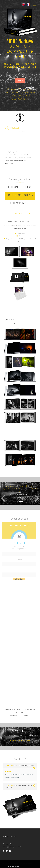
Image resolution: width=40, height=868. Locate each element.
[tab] (20, 188)
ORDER (20, 81)
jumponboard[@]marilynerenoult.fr (20, 740)
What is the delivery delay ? (19, 766)
